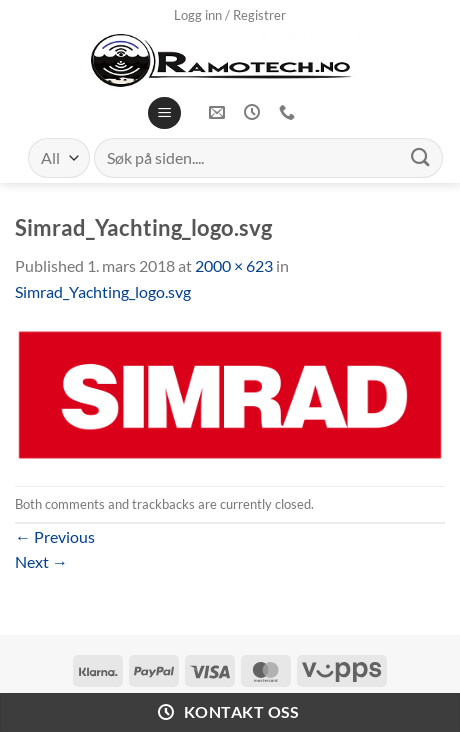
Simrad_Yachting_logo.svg (103, 291)
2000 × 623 (234, 265)
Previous (55, 536)
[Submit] (421, 157)
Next (41, 561)
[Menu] (164, 113)
